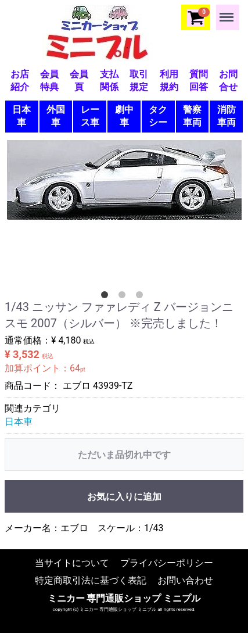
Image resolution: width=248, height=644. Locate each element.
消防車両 (227, 116)
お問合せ (228, 80)
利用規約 (169, 80)
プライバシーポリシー (167, 562)
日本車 (21, 116)
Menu (228, 12)
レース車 (90, 116)
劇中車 (124, 116)
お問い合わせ (185, 580)
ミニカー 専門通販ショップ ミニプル (124, 598)
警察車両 (192, 116)
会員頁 (79, 80)
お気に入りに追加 (124, 497)
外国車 (56, 116)
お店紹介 (20, 80)
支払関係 (109, 80)
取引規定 (139, 80)
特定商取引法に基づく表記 (91, 580)
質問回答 (199, 80)
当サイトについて (72, 562)
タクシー (158, 116)
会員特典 (49, 80)
